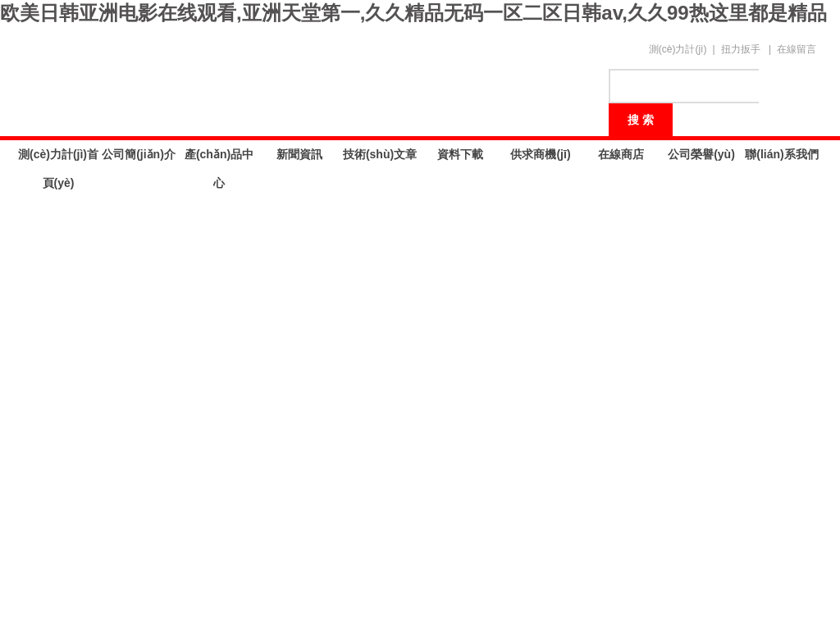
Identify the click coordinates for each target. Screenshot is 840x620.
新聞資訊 (299, 154)
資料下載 (460, 154)
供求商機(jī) (540, 154)
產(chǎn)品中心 (219, 158)
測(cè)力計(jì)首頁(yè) (58, 158)
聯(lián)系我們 (781, 154)
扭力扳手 (741, 49)
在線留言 (797, 49)
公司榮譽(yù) (701, 154)
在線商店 (621, 154)
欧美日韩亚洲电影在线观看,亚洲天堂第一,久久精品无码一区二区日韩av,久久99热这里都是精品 (413, 13)
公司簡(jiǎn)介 (139, 154)
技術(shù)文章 (380, 154)
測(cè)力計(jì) (678, 49)
